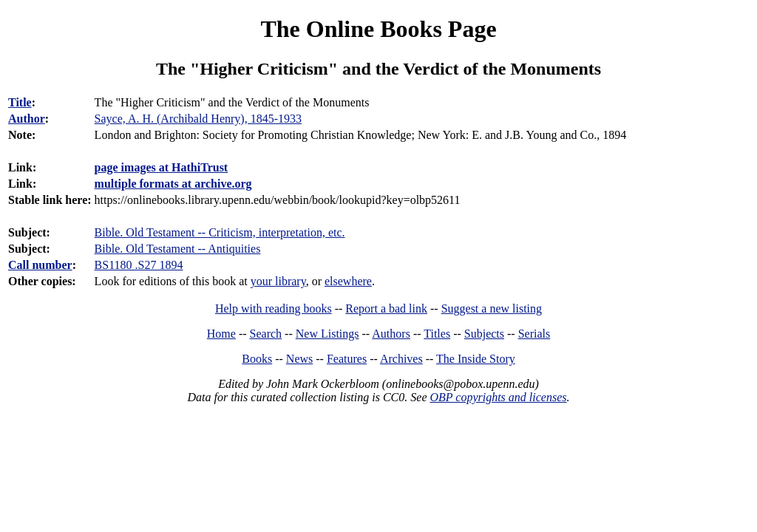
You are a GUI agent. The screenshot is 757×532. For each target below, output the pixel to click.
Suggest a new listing (492, 308)
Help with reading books (274, 308)
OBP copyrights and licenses (498, 397)
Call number (40, 265)
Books (257, 359)
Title (20, 102)
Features (347, 359)
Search (266, 334)
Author (27, 119)
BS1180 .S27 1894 (139, 265)
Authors (391, 334)
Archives (401, 359)
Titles (437, 334)
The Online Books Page (378, 29)
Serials (534, 334)
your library (278, 281)
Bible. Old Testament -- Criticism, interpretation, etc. (220, 232)
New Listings (327, 334)
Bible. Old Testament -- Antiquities (178, 249)
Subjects (484, 334)
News (299, 359)
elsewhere (348, 281)
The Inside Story (476, 359)
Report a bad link (386, 308)
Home (221, 334)
